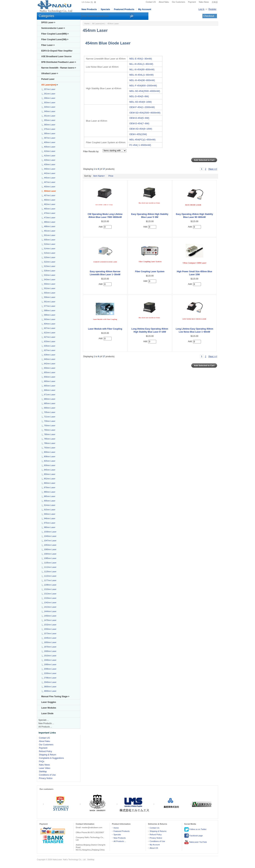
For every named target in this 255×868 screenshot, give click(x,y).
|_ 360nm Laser (48, 125)
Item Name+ (99, 176)
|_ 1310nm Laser (49, 589)
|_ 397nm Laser (48, 138)
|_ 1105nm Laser (49, 563)
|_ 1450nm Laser (49, 616)
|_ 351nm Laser (48, 116)
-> (50, 85)
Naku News (204, 2)
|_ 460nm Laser (48, 200)
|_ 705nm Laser (48, 412)
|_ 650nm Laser (48, 368)
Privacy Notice (46, 778)
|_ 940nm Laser (48, 514)
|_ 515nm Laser (48, 253)
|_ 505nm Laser (48, 240)
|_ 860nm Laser (48, 483)
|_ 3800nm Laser (49, 687)
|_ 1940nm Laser (49, 660)
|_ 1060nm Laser (49, 549)
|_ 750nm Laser (48, 426)
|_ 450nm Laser (48, 187)
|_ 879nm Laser (48, 487)
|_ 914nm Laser (48, 505)
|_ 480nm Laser (48, 222)
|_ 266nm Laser (48, 98)
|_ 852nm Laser (48, 479)
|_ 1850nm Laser (49, 642)
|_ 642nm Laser (48, 364)
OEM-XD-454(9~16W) (141, 129)
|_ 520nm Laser (48, 257)
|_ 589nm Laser (48, 315)
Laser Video (45, 768)
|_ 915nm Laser (48, 510)
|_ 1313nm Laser (49, 594)
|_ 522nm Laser (48, 262)
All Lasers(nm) (98, 24)
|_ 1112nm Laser (49, 567)
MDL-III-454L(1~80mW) (141, 75)
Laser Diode (47, 713)
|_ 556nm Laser (48, 297)
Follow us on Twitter (195, 829)
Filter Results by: (91, 152)
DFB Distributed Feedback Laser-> (59, 62)
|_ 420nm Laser (48, 160)
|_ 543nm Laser (48, 279)
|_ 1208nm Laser (49, 585)
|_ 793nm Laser (48, 448)
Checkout (209, 16)
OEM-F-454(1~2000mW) (142, 107)
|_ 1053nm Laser (49, 545)
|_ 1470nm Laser (49, 620)
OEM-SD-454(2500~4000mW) (145, 113)
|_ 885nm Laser (48, 496)
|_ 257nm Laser (48, 89)
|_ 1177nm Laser (49, 580)
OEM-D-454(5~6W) (139, 118)
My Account (145, 9)
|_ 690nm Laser (48, 408)
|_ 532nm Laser (48, 275)
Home (87, 24)
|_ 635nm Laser (48, 346)
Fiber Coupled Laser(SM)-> (55, 39)
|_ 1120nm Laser (49, 572)
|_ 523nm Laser (48, 266)
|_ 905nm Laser (48, 501)
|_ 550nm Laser (48, 284)
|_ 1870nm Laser (49, 647)
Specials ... (44, 720)
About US (154, 848)
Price (111, 176)
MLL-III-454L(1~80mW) (141, 64)
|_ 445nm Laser (48, 178)
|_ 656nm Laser (48, 377)
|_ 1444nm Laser (49, 611)
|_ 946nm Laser (48, 518)
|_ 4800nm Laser (49, 691)
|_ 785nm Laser (48, 439)
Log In (201, 9)
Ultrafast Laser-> (50, 73)
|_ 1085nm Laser (49, 558)
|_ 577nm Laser (48, 306)
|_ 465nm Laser (48, 209)
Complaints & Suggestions (51, 758)
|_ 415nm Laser (48, 156)
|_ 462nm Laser (48, 204)
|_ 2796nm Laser (49, 678)
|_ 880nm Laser (48, 492)
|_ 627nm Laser (48, 337)
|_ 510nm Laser (48, 244)
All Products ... (45, 727)
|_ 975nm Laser (48, 523)
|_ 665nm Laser (48, 386)
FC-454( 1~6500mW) (140, 145)
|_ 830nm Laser (48, 465)
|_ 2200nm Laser (49, 673)
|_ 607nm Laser (48, 328)
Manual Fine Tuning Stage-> (55, 696)
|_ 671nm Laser (48, 395)
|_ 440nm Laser (48, 169)
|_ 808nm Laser (48, 456)
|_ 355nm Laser (48, 120)
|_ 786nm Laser (48, 443)
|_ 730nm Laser (48, 421)
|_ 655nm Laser (48, 372)
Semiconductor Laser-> (53, 28)
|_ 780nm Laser (48, 434)
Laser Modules (49, 708)
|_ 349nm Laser (48, 111)
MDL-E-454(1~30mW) (141, 59)
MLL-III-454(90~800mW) (142, 69)
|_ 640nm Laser (48, 359)
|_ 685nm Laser (48, 403)
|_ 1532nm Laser (49, 625)
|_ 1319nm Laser (49, 598)
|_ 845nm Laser (48, 470)
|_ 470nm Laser (48, 213)
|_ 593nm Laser (48, 319)
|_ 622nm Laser (48, 333)
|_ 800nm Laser (48, 452)
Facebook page (193, 836)
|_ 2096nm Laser (49, 669)
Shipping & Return (48, 755)
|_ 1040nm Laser (49, 536)
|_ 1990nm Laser (49, 664)
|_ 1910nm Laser (49, 656)
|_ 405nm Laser (48, 147)
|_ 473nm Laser (48, 218)
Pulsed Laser (48, 79)
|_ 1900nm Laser (49, 651)
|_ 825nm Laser (48, 461)
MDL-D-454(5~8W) (139, 96)
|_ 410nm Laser (48, 151)
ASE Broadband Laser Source (56, 56)
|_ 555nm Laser (48, 293)
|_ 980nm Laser (48, 527)
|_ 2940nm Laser (49, 682)
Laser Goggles (49, 702)
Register (212, 9)
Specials (105, 9)
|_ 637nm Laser (48, 350)
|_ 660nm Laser (48, 381)
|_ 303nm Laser (48, 102)
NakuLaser (57, 860)
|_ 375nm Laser (48, 129)
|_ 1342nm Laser (49, 603)
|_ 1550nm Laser (49, 629)
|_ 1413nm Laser (49, 607)
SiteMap (43, 772)
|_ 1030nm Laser (49, 532)
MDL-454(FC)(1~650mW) (142, 140)
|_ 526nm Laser (48, 271)
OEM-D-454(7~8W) (139, 123)
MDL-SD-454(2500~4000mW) (145, 91)
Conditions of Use (47, 775)
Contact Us (154, 828)
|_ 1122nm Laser (49, 576)
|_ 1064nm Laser (49, 554)
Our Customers (179, 2)
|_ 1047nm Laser (49, 541)
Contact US (151, 2)
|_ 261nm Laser (48, 94)
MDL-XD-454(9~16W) (140, 102)
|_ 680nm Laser (48, 399)
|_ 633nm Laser (48, 341)
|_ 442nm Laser (48, 173)
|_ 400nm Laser (48, 142)
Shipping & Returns (158, 831)
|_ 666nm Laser (48, 390)
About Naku (164, 2)
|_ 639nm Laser (48, 355)
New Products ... (46, 723)
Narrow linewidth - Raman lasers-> (59, 68)
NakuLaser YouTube (195, 842)
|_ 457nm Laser (48, 195)
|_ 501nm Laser (48, 235)
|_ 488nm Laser (48, 226)
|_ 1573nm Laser (49, 633)
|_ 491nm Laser (48, 231)
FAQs (42, 761)
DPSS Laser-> (48, 22)
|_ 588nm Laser (48, 310)
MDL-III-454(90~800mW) (142, 80)
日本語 (215, 2)
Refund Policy (46, 751)
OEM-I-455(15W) (138, 134)
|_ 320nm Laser (48, 107)
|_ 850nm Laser (48, 474)
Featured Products (124, 9)
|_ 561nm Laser (48, 302)
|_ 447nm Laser (48, 182)
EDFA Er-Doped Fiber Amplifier (57, 51)
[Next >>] (213, 169)
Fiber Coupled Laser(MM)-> (55, 34)
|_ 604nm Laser (48, 324)
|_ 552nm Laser (48, 288)
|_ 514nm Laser (48, 249)
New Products (89, 9)
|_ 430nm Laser (48, 164)
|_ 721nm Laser (48, 417)
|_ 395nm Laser (48, 133)
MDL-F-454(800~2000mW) (143, 86)
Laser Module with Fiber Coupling (105, 329)
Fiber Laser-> (48, 45)
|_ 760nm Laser (48, 430)
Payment (192, 2)
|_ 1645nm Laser (49, 638)
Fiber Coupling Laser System (150, 272)
